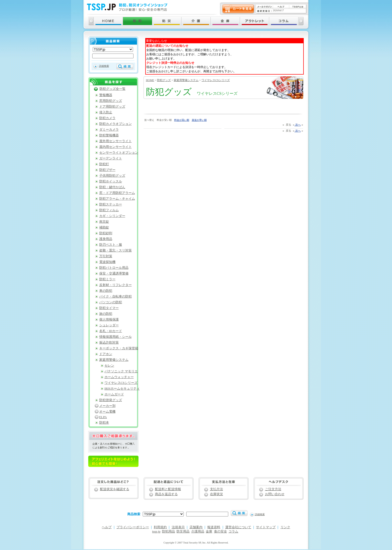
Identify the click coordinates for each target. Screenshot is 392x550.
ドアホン (106, 354)
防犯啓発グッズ (111, 400)
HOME (150, 80)
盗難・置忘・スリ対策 (115, 250)
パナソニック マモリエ (121, 371)
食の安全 (220, 531)
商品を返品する (166, 494)
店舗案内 (196, 527)
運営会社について (238, 527)
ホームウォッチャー (119, 377)
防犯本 (104, 423)
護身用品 (106, 239)
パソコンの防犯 (111, 302)
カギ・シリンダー (112, 216)
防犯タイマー (109, 308)
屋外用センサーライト (115, 141)
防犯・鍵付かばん (112, 187)
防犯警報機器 (109, 135)
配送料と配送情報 (168, 489)
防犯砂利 (106, 233)
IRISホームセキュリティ (122, 389)
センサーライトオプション (119, 153)
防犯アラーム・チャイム (117, 199)
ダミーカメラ (109, 130)
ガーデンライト (111, 158)
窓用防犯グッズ (111, 101)
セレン (109, 366)
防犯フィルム (109, 210)
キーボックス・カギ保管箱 (119, 348)
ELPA (103, 417)
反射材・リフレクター (115, 285)
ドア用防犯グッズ (112, 107)
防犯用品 (168, 531)
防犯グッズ (164, 80)
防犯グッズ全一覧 (112, 89)
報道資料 (214, 527)
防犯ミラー (107, 279)
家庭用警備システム (186, 80)
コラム (233, 531)
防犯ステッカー (111, 204)
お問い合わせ (275, 494)
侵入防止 (106, 112)
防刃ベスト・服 (111, 245)
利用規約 (160, 527)
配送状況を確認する (115, 489)
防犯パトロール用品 (114, 268)
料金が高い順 (182, 120)
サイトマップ (266, 527)
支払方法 (216, 489)
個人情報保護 (109, 320)
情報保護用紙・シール (115, 337)
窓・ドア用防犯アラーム (117, 193)
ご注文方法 (273, 489)
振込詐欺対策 (109, 343)
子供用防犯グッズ (112, 176)
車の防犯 (106, 291)
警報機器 (106, 95)
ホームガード (114, 394)
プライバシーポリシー (133, 527)
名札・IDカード (111, 331)
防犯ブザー (107, 170)
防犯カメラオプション (115, 124)
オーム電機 (107, 412)
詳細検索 (104, 66)
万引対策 (106, 256)
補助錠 (104, 227)
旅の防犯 (106, 314)
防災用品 (183, 531)
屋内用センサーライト (115, 147)
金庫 (209, 531)
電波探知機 (107, 262)
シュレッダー (109, 325)
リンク (285, 527)
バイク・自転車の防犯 (115, 297)
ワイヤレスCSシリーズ (216, 80)
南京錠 (104, 222)
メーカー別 (107, 406)
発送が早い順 (199, 120)
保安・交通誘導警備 (114, 273)
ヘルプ (107, 527)
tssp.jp (156, 531)
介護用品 (198, 531)
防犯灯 (104, 164)
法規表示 (178, 527)
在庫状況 (216, 494)
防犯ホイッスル (111, 181)
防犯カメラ (107, 118)
